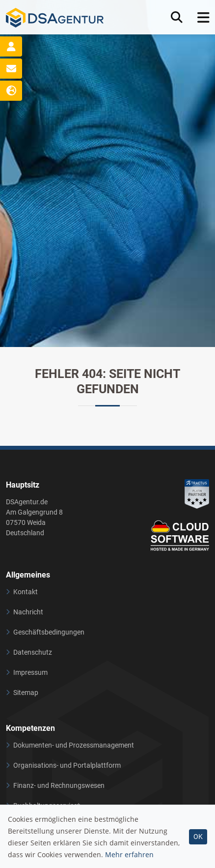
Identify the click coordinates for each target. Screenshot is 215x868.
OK (198, 837)
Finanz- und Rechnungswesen (59, 785)
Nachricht (28, 612)
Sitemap (26, 693)
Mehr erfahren (129, 854)
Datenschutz (33, 652)
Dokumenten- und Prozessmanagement (74, 745)
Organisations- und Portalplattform (67, 765)
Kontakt (26, 592)
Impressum (30, 672)
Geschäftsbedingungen (49, 632)
